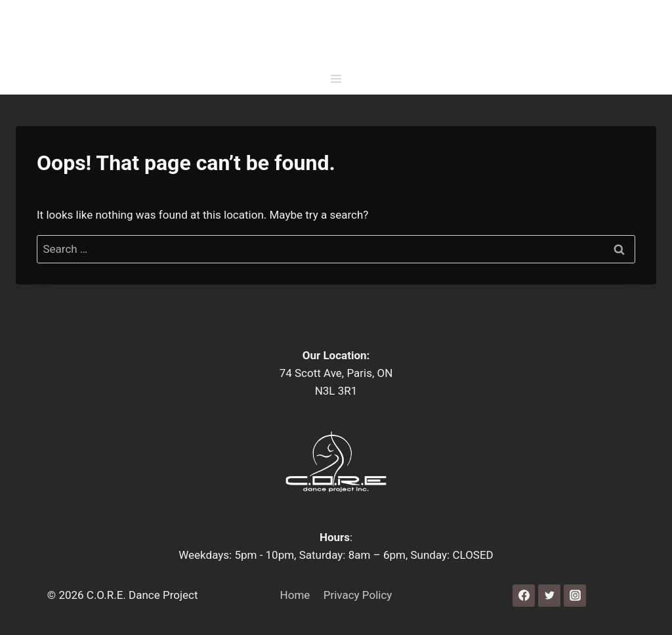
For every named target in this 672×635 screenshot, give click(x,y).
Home (295, 595)
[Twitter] (549, 596)
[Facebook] (524, 596)
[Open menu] (336, 81)
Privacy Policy (358, 595)
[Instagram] (575, 596)
